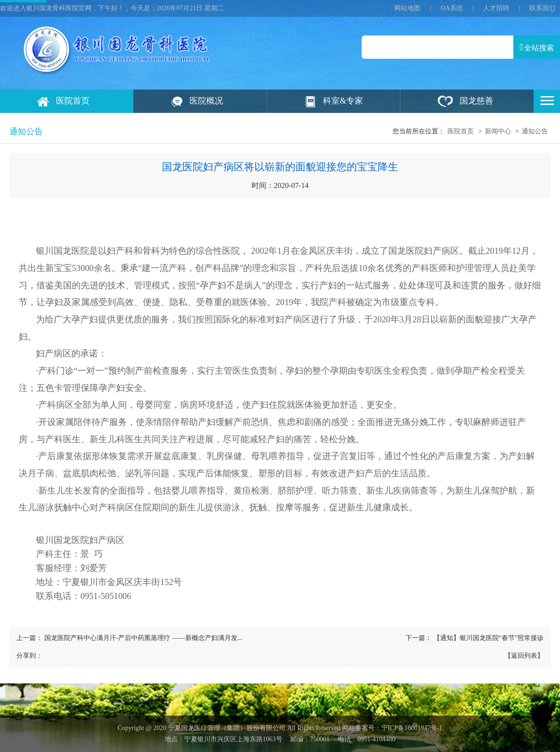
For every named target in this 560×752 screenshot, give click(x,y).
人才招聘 (496, 8)
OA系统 (452, 8)
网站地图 (407, 8)
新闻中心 (498, 131)
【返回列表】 (524, 656)
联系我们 (542, 8)
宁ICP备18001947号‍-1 (412, 728)
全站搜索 (536, 47)
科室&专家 (343, 101)
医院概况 (206, 101)
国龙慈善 (476, 101)
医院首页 (73, 101)
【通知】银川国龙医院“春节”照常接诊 (489, 638)
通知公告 (535, 131)
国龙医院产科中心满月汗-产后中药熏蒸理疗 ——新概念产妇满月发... (143, 638)
